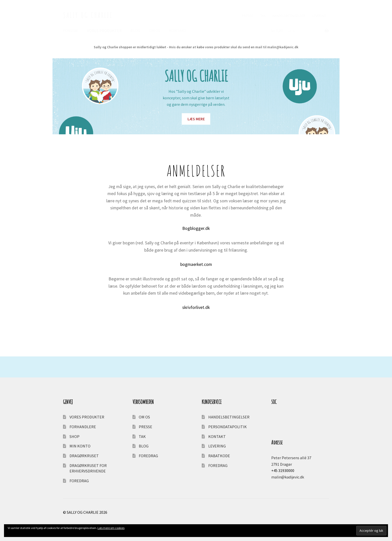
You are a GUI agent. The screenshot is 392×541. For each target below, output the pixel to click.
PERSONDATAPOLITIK (227, 427)
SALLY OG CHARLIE (88, 15)
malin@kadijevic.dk (288, 477)
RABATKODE (219, 456)
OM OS (155, 31)
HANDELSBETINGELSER (289, 16)
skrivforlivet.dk (196, 307)
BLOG (135, 31)
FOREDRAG (79, 481)
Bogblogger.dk (196, 228)
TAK (263, 16)
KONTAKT (178, 31)
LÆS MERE (196, 119)
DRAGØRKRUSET (84, 456)
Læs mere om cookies (111, 528)
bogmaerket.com (196, 264)
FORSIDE (71, 31)
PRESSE (247, 16)
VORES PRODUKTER (104, 31)
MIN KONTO (80, 446)
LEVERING (319, 16)
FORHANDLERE (83, 427)
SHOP (74, 436)
